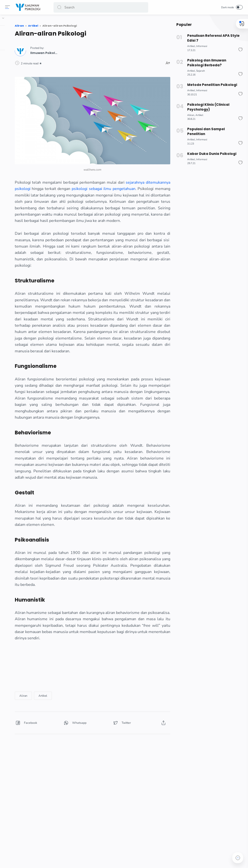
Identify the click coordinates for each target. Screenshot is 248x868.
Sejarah (200, 71)
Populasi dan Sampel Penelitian (205, 132)
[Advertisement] (112, 750)
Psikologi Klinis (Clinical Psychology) (207, 107)
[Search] (101, 7)
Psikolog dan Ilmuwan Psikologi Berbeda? (214, 63)
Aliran (63, 779)
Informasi (201, 46)
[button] (8, 7)
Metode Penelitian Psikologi (211, 85)
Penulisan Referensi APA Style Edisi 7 (212, 38)
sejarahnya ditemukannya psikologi (88, 164)
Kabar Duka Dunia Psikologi (210, 154)
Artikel (83, 779)
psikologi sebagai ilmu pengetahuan (86, 170)
